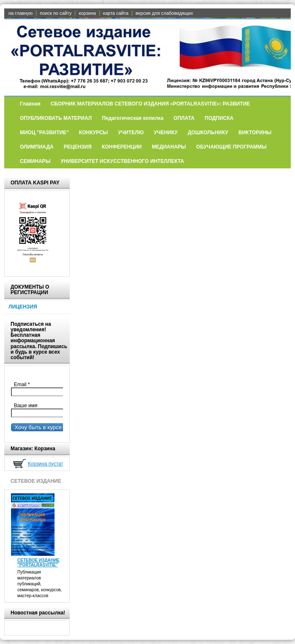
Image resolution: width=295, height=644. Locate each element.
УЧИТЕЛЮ (131, 133)
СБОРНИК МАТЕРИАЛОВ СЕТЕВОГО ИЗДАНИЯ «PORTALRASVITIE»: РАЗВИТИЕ (150, 104)
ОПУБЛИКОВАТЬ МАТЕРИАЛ (56, 118)
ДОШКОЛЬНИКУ (208, 133)
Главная (30, 104)
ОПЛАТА (184, 118)
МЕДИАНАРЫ (169, 147)
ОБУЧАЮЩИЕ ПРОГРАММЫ (231, 147)
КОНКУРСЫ (94, 133)
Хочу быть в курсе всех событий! (56, 427)
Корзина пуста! (45, 464)
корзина (87, 13)
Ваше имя (24, 406)
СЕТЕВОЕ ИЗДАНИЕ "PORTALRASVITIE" (38, 563)
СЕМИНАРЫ (35, 161)
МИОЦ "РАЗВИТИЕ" (44, 133)
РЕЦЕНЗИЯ (78, 147)
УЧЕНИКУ (166, 133)
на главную (20, 13)
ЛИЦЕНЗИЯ (23, 307)
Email (24, 384)
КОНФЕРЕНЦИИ (122, 147)
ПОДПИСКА (219, 118)
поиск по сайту (56, 13)
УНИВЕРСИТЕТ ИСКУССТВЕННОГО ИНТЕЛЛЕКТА (122, 161)
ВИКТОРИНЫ (255, 133)
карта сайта (116, 13)
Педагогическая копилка (132, 118)
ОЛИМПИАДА (37, 147)
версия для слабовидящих (164, 13)
